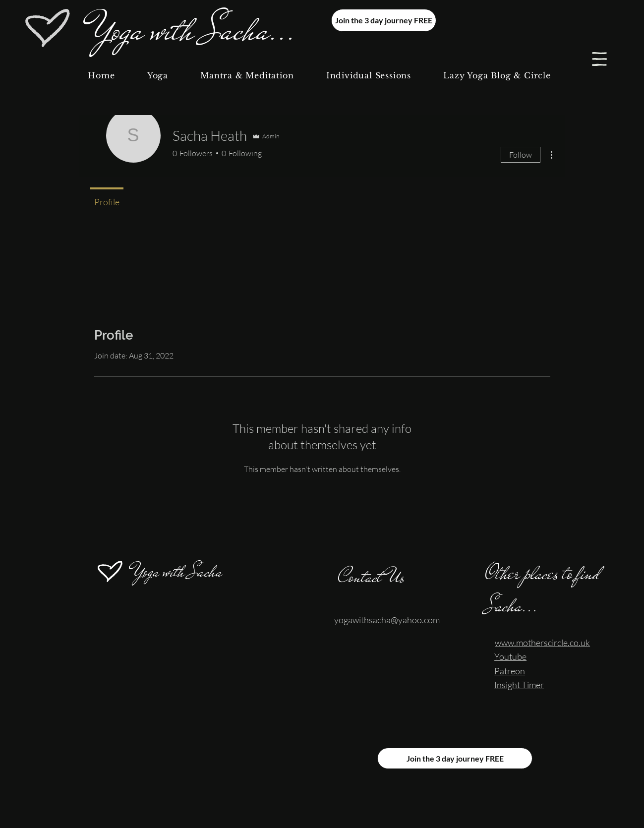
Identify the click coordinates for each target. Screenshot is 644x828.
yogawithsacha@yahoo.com (387, 620)
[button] (599, 59)
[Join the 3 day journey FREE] (384, 20)
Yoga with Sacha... (194, 30)
